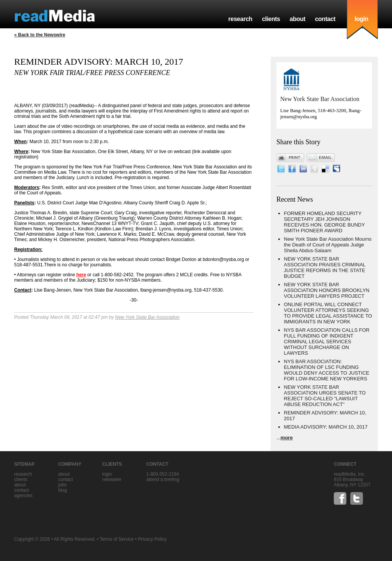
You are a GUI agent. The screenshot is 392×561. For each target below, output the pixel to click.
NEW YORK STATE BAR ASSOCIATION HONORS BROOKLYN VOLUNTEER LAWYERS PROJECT (327, 290)
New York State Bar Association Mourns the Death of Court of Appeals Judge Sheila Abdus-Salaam (328, 245)
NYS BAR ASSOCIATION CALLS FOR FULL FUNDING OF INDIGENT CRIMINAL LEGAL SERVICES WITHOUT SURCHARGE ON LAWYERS (327, 342)
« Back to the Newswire (40, 35)
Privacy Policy (152, 539)
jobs (62, 485)
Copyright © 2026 (32, 539)
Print (291, 158)
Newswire (112, 479)
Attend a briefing (163, 479)
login (361, 19)
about (297, 19)
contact (325, 19)
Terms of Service (117, 539)
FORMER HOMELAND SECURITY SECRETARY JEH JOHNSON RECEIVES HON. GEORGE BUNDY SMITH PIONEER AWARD (324, 222)
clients (271, 19)
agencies (23, 496)
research (240, 19)
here (81, 275)
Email (321, 158)
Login (107, 474)
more (287, 438)
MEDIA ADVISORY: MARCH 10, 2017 (326, 427)
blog (63, 490)
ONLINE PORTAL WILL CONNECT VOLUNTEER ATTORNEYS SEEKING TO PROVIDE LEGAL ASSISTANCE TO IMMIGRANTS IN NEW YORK (328, 313)
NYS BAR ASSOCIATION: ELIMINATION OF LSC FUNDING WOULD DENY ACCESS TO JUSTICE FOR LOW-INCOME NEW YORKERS (327, 370)
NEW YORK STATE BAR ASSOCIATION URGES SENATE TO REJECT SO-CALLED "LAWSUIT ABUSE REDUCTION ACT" (325, 396)
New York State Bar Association (147, 317)
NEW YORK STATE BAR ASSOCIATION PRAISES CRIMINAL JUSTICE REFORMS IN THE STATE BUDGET (325, 267)
